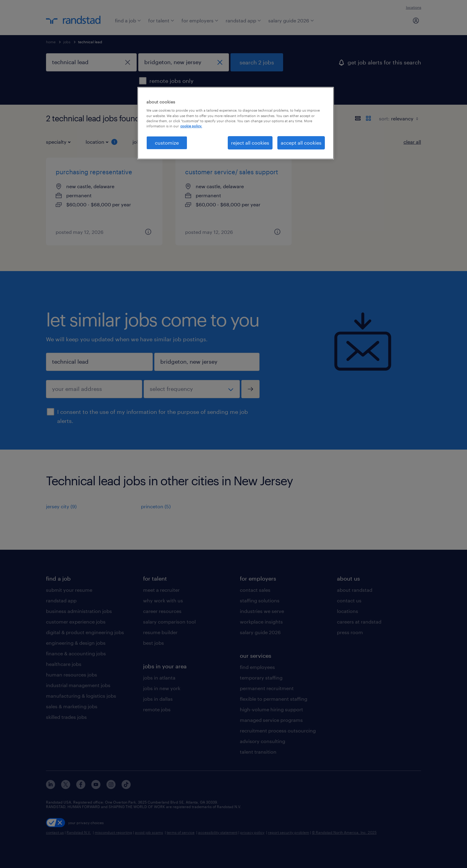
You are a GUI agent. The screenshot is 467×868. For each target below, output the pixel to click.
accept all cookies (301, 143)
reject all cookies (250, 143)
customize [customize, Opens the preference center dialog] (167, 143)
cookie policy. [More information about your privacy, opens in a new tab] (191, 126)
